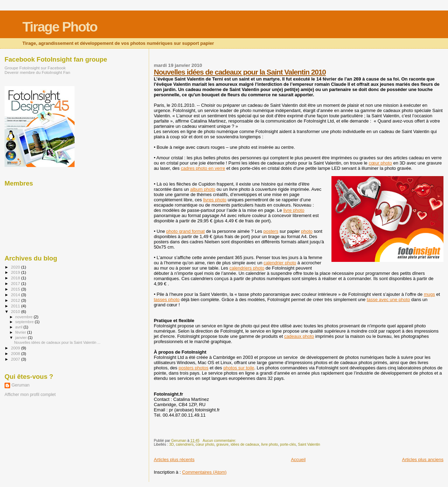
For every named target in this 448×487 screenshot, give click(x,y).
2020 (16, 267)
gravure (222, 444)
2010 (16, 311)
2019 (16, 272)
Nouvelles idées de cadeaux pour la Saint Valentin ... (57, 342)
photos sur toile (239, 368)
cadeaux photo (299, 336)
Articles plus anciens (423, 460)
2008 (16, 353)
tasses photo (167, 300)
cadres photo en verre (203, 168)
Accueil (298, 460)
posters (271, 231)
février (21, 332)
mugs (429, 294)
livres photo (215, 200)
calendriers (185, 444)
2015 (16, 289)
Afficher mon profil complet (30, 395)
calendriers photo (247, 268)
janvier (22, 338)
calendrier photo (280, 263)
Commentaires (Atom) (204, 472)
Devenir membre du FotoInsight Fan (37, 72)
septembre (25, 322)
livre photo (294, 210)
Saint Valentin (309, 444)
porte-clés (288, 444)
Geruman (20, 385)
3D (171, 444)
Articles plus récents (174, 460)
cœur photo (380, 163)
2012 (16, 300)
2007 (16, 359)
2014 (16, 295)
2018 (16, 278)
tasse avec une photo (388, 300)
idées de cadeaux (245, 444)
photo (307, 231)
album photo (203, 189)
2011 (16, 306)
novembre (25, 317)
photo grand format (185, 231)
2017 (16, 283)
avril (20, 327)
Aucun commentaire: (220, 441)
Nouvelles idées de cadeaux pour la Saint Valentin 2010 (240, 72)
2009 (16, 348)
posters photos (193, 368)
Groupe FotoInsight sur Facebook (35, 68)
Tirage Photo (60, 27)
